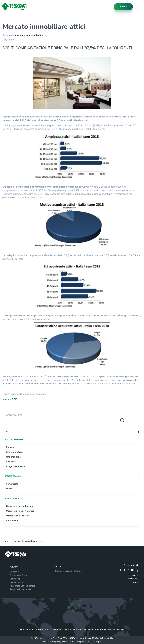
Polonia (58, 629)
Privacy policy (49, 642)
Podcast (10, 447)
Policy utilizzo (62, 642)
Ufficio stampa (13, 476)
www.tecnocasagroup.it (91, 642)
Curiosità (11, 462)
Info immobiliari (14, 452)
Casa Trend (12, 521)
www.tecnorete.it (34, 541)
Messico (49, 629)
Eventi (9, 489)
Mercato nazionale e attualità (28, 35)
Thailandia (84, 629)
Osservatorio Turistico (18, 516)
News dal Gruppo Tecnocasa (69, 571)
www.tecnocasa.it (14, 541)
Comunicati (12, 484)
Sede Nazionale (132, 565)
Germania (120, 629)
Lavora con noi (16, 582)
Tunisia (74, 629)
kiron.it (136, 582)
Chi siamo (14, 572)
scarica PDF (10, 399)
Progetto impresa (15, 467)
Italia (22, 629)
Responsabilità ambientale (22, 586)
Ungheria (39, 629)
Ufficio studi (12, 498)
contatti (123, 7)
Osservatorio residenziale (20, 506)
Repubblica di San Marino (102, 629)
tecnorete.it (134, 579)
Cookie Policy (74, 642)
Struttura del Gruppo (19, 575)
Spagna (30, 629)
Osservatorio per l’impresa (20, 511)
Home (7, 432)
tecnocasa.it (134, 575)
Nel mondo (15, 579)
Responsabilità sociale (20, 589)
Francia (66, 629)
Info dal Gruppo (14, 439)
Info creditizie (13, 457)
